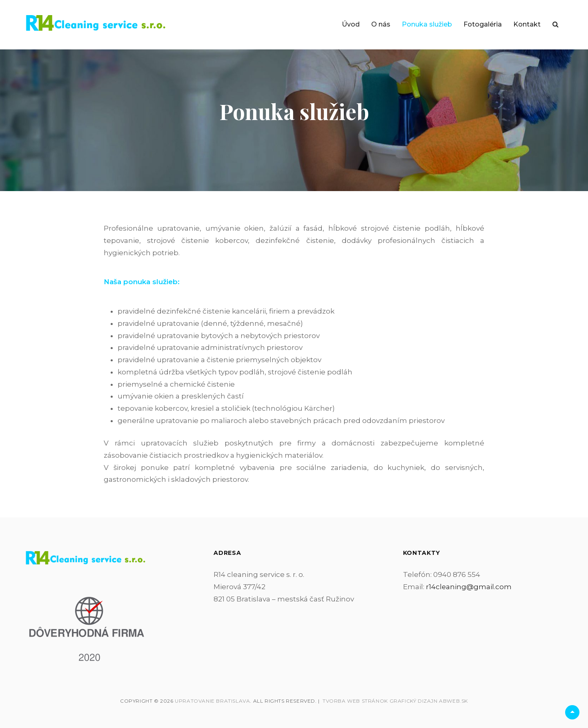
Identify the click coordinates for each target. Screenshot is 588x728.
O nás (381, 24)
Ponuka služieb (427, 24)
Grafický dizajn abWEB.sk (429, 701)
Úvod (351, 24)
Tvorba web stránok (355, 701)
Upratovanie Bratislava (212, 701)
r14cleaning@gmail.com (469, 587)
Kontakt (527, 24)
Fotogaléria (483, 24)
